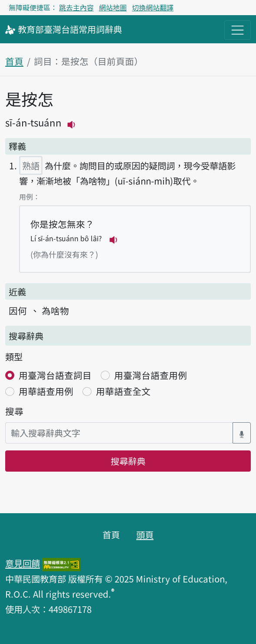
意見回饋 (23, 563)
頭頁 (145, 534)
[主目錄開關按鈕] (238, 30)
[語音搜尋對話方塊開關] (242, 433)
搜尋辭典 (128, 461)
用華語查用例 (46, 391)
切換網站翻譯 (153, 7)
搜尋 (14, 411)
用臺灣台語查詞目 (55, 375)
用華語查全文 (123, 391)
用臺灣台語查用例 (151, 375)
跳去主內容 (76, 7)
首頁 (14, 61)
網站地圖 (113, 7)
